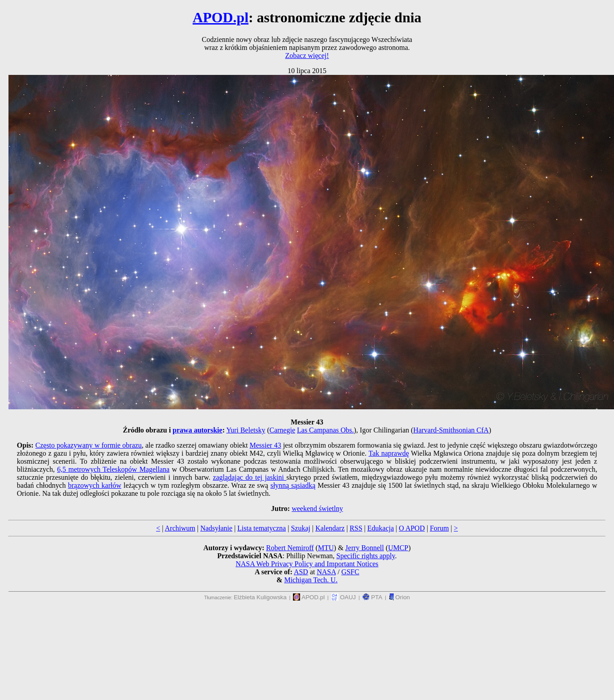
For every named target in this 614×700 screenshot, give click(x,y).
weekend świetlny (317, 509)
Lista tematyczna (262, 528)
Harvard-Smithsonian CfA (451, 430)
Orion (399, 597)
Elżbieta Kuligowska (260, 597)
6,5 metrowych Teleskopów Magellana (113, 469)
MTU (326, 548)
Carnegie (282, 430)
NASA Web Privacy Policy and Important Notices (307, 564)
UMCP (398, 548)
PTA (373, 597)
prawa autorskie (198, 430)
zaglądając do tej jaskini (249, 477)
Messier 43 (266, 445)
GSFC (350, 572)
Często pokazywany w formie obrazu (89, 445)
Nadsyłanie (216, 528)
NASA (326, 572)
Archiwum (180, 528)
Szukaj (301, 528)
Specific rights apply (365, 556)
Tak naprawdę (389, 453)
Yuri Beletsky (246, 430)
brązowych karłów (95, 485)
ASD (301, 572)
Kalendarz (330, 528)
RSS (356, 528)
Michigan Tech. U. (311, 580)
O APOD (412, 528)
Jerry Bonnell (365, 548)
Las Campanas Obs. (326, 430)
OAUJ (344, 597)
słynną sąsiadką (293, 485)
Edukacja (381, 528)
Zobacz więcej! (307, 56)
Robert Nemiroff (290, 548)
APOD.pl (220, 17)
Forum (439, 528)
